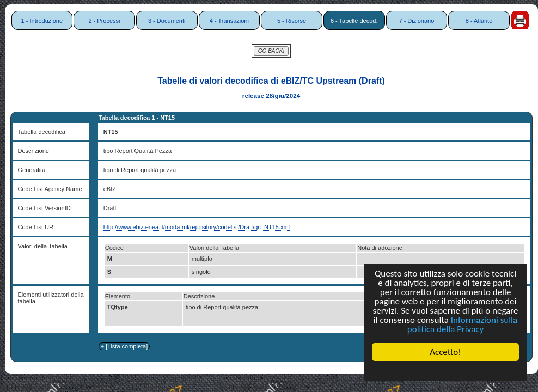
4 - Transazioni (229, 21)
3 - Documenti (167, 21)
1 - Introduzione (42, 21)
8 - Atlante (479, 21)
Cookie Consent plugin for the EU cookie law (445, 371)
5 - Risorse (292, 21)
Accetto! (445, 352)
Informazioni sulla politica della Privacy (462, 324)
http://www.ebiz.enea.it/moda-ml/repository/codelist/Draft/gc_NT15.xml (197, 227)
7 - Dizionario (416, 21)
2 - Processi (104, 21)
